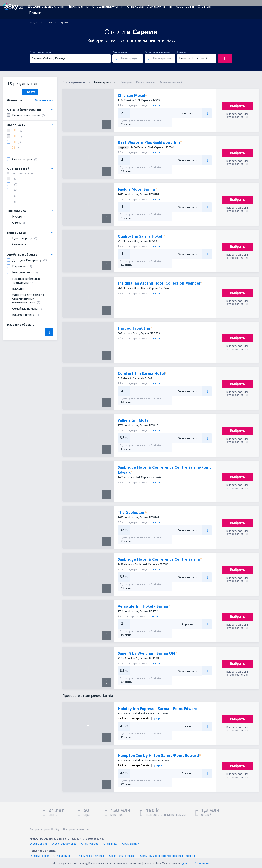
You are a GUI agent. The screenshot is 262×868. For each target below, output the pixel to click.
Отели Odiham (38, 844)
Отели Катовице (39, 856)
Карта (30, 92)
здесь (184, 863)
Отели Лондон (62, 856)
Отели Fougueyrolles (64, 844)
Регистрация (120, 52)
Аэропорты (185, 6)
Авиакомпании (160, 6)
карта (156, 105)
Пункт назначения (41, 52)
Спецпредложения (108, 6)
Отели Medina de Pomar (90, 856)
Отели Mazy (110, 844)
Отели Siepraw (131, 844)
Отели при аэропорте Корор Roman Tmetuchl (168, 856)
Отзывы (204, 6)
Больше (35, 13)
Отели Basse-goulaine (122, 856)
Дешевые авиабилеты (46, 6)
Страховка (135, 6)
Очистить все (44, 100)
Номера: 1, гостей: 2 (193, 58)
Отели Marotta (90, 844)
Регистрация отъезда (158, 52)
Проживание (78, 6)
